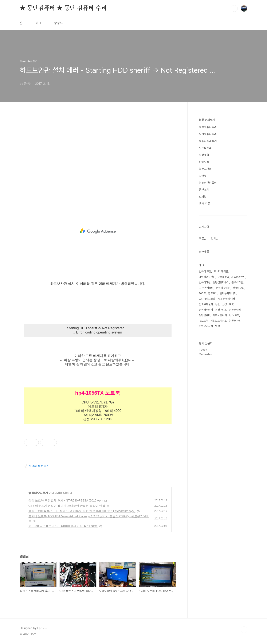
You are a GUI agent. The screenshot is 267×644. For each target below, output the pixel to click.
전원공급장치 (206, 326)
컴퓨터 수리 (235, 321)
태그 (38, 23)
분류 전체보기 (207, 120)
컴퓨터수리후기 (38, 493)
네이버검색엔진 (207, 277)
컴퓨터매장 (205, 282)
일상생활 (204, 155)
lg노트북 (204, 321)
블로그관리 (205, 169)
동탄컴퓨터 (205, 315)
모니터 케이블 (221, 271)
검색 (234, 8)
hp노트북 (234, 315)
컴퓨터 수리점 (223, 288)
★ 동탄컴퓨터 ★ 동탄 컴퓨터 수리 (63, 8)
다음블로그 (223, 277)
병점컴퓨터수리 (208, 127)
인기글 (215, 238)
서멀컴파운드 (238, 277)
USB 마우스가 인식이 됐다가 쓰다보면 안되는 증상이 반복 (67, 506)
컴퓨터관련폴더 (208, 183)
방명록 (58, 23)
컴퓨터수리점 (206, 310)
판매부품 (204, 162)
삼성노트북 (228, 304)
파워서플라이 (220, 315)
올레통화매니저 (228, 293)
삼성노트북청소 (219, 321)
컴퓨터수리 (235, 310)
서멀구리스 (221, 310)
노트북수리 (205, 148)
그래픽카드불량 (207, 299)
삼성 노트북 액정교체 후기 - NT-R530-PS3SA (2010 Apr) (66, 500)
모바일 (203, 197)
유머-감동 (205, 204)
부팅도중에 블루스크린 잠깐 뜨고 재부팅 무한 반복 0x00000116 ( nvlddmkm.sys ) (82, 511)
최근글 (203, 238)
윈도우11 (213, 293)
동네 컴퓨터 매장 (226, 299)
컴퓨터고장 (238, 288)
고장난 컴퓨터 (206, 288)
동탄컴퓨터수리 (208, 134)
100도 (202, 293)
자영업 (203, 176)
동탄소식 (204, 190)
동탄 (217, 304)
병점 (217, 326)
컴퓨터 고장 (205, 271)
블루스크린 (237, 282)
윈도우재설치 (206, 304)
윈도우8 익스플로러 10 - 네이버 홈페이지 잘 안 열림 (63, 526)
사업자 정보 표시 (37, 466)
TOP (244, 630)
